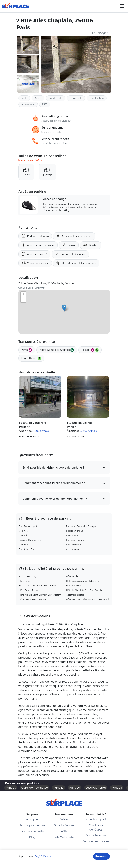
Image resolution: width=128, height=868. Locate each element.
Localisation (97, 98)
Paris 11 (11, 788)
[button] (64, 467)
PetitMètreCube (64, 837)
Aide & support (96, 819)
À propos (32, 819)
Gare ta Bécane (64, 825)
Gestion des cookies (96, 841)
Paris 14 (117, 788)
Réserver (101, 856)
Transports (76, 98)
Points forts (56, 98)
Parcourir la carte (32, 831)
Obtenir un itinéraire (32, 288)
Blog (32, 837)
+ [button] (23, 294)
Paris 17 (59, 788)
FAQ (45, 104)
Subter (64, 819)
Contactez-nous (96, 835)
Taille (24, 98)
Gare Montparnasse (35, 788)
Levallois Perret (96, 788)
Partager (100, 33)
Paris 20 (75, 788)
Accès (38, 98)
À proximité (28, 104)
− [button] (23, 300)
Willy (64, 831)
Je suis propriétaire (32, 825)
